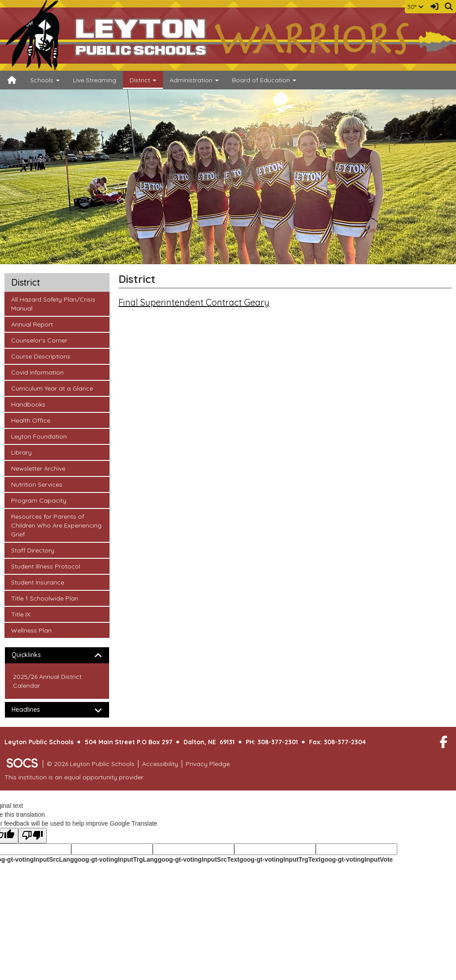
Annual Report (32, 324)
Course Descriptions (41, 356)
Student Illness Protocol (45, 566)
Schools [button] (45, 80)
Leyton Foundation (39, 436)
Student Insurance (37, 582)
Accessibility (160, 764)
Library (23, 452)
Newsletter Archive (38, 468)
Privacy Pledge (208, 764)
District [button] (143, 80)
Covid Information (37, 372)
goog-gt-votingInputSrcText (198, 859)
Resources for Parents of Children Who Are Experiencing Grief (56, 525)
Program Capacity (39, 500)
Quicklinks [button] (34, 655)
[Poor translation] (33, 836)
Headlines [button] (34, 710)
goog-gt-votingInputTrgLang (116, 859)
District (26, 282)
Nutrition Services (37, 484)
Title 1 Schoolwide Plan (45, 598)
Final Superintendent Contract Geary (194, 302)
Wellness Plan (31, 630)
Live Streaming (95, 80)
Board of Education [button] (264, 80)
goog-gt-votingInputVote (357, 859)
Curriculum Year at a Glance (52, 388)
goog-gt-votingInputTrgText (280, 859)
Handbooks (28, 404)
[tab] (57, 655)
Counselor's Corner (39, 340)
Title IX (23, 614)
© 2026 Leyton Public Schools (91, 764)
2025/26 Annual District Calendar (47, 681)
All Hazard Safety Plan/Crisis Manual (53, 303)
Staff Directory (33, 550)
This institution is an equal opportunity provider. (74, 777)
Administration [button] (194, 80)
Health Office (31, 420)
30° (415, 7)
